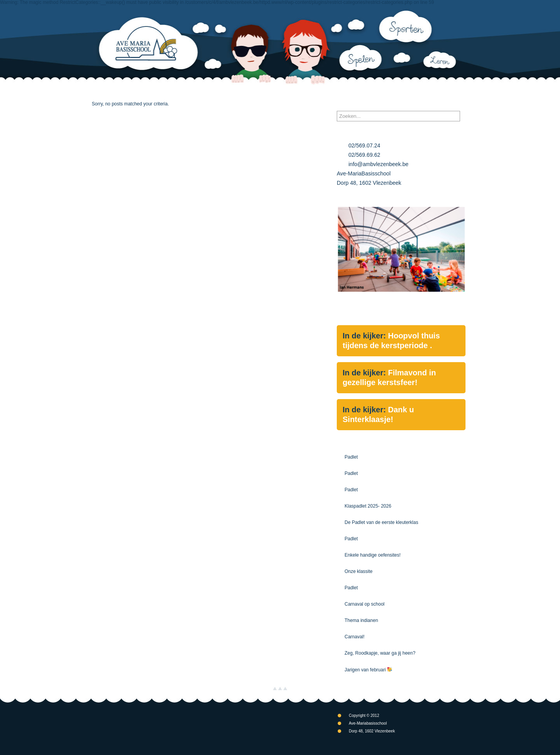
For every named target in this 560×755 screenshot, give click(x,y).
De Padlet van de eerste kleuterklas (381, 522)
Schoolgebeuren (274, 93)
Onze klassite (359, 571)
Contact (448, 93)
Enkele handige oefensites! (373, 555)
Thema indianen (361, 620)
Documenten (370, 93)
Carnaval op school (365, 604)
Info (194, 93)
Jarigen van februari (368, 670)
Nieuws (108, 93)
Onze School (152, 93)
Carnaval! (354, 637)
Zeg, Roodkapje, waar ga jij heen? (380, 653)
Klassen (227, 93)
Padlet (351, 457)
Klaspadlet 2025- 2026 (368, 506)
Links (411, 93)
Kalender (323, 93)
